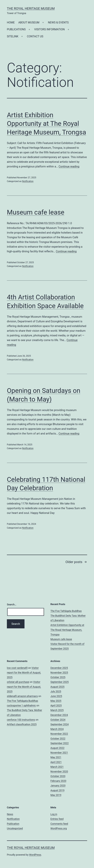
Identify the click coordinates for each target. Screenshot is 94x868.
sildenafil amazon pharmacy (22, 696)
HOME (11, 22)
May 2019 (56, 795)
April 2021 (56, 762)
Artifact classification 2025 (22, 724)
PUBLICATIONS (16, 29)
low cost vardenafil (17, 668)
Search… (12, 604)
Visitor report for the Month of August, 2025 (24, 673)
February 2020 (58, 781)
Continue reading (69, 166)
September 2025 (60, 682)
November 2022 (59, 734)
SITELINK (13, 36)
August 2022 (58, 748)
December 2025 (59, 668)
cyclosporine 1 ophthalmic (21, 705)
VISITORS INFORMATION (49, 29)
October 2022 (58, 739)
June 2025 (56, 696)
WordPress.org (59, 828)
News (10, 814)
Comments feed (59, 824)
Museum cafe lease (36, 212)
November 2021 (59, 753)
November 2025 (59, 673)
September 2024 (60, 724)
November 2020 (59, 771)
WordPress (35, 855)
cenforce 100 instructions (21, 720)
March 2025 (57, 710)
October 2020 (58, 776)
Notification (28, 181)
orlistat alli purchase (18, 682)
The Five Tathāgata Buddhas (66, 611)
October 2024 (58, 720)
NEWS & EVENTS (58, 22)
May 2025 (56, 701)
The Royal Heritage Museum (31, 9)
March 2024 (57, 729)
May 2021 (56, 757)
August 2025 (58, 687)
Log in (54, 814)
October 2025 (58, 677)
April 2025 (56, 705)
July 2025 (56, 691)
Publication (13, 824)
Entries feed (57, 819)
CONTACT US (35, 36)
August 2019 (58, 790)
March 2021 (57, 767)
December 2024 (59, 715)
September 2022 (60, 743)
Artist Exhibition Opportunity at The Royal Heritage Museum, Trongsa (47, 124)
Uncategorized (15, 828)
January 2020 (58, 786)
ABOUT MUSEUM (29, 22)
